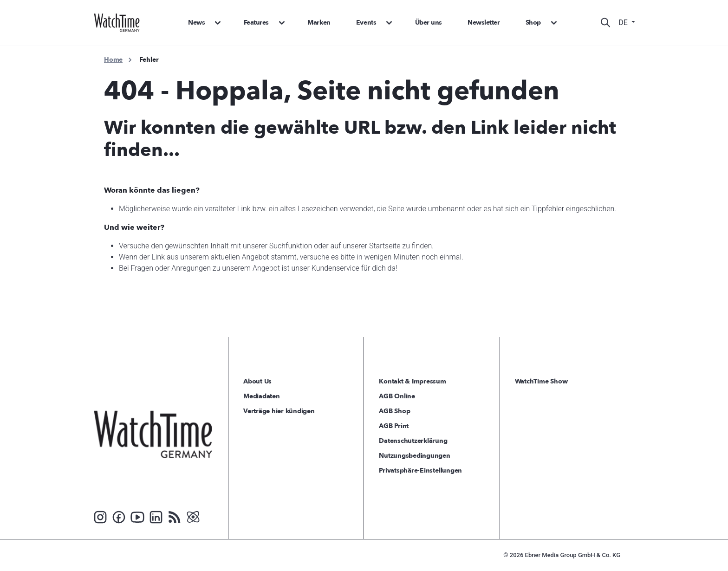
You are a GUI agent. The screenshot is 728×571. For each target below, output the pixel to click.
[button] (215, 23)
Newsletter (484, 23)
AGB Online (397, 396)
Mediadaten (262, 396)
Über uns (429, 23)
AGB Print (394, 426)
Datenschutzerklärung (413, 441)
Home (113, 60)
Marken (319, 23)
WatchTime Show (541, 381)
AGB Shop (394, 411)
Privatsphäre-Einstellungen (420, 470)
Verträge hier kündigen (279, 411)
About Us (257, 381)
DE (624, 23)
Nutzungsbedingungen (414, 456)
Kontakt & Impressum (412, 381)
